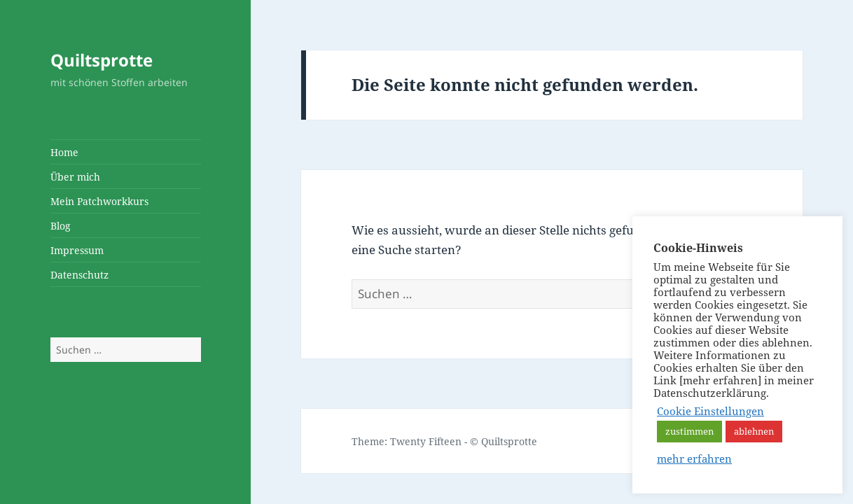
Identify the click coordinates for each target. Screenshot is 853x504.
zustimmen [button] (689, 431)
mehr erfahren (694, 458)
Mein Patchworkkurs (99, 201)
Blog (61, 226)
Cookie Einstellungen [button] (710, 411)
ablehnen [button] (754, 431)
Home (64, 152)
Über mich (75, 177)
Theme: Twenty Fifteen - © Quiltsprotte (444, 441)
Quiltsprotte (102, 60)
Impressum (77, 250)
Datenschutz (79, 275)
